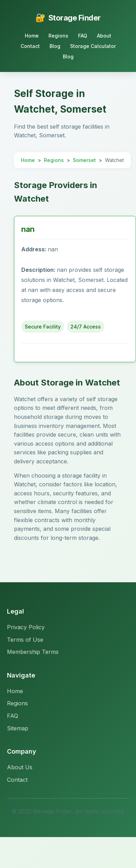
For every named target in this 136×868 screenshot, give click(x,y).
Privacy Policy (26, 627)
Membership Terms (33, 652)
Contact (30, 46)
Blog (55, 46)
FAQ (83, 36)
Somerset (84, 160)
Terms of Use (25, 640)
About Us (20, 767)
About (104, 36)
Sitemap (18, 728)
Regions (58, 36)
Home (32, 36)
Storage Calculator (93, 46)
